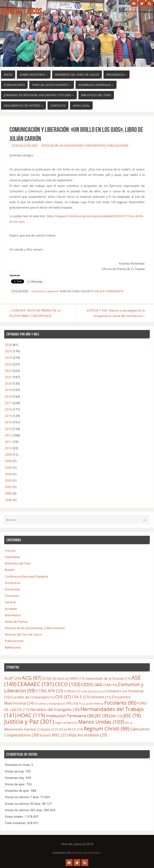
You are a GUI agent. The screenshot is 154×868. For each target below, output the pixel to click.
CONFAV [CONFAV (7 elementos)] (72, 691)
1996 (8, 500)
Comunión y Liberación (45, 291)
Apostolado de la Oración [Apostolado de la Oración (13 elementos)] (108, 678)
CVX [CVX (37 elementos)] (63, 697)
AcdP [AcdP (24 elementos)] (13, 678)
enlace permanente (109, 291)
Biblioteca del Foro (18, 563)
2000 (8, 493)
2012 (8, 435)
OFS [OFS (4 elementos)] (63, 729)
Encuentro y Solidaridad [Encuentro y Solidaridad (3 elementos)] (50, 704)
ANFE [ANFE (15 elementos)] (77, 678)
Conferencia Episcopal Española (26, 576)
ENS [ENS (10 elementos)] (72, 703)
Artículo (10, 550)
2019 (8, 390)
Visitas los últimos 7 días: (22, 797)
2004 (8, 474)
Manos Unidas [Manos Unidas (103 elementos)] (101, 722)
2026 (8, 345)
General (10, 602)
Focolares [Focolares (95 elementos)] (120, 703)
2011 (8, 442)
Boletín (10, 570)
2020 (8, 383)
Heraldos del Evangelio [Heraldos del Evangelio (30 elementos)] (55, 710)
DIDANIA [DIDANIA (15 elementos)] (101, 697)
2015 (8, 416)
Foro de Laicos (21, 11)
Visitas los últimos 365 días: (24, 810)
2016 (8, 409)
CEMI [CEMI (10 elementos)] (110, 685)
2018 (8, 396)
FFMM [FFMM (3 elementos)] (98, 704)
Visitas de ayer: (16, 784)
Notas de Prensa (16, 621)
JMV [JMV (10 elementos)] (117, 716)
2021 (8, 377)
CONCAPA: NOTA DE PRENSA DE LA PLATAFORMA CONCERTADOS (35, 313)
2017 (8, 403)
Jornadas (11, 609)
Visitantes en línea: (18, 765)
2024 (8, 358)
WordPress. (94, 853)
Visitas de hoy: (15, 771)
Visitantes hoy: (15, 778)
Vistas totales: (15, 816)
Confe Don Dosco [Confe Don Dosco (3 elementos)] (92, 691)
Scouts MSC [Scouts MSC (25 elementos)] (53, 735)
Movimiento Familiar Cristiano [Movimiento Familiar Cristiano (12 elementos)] (31, 729)
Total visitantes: (16, 823)
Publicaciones (118, 146)
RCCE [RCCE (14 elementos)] (75, 729)
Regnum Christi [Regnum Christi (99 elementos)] (106, 728)
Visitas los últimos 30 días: (23, 804)
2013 (8, 429)
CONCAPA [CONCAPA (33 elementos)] (50, 691)
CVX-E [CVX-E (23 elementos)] (81, 697)
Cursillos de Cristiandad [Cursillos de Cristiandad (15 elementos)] (33, 697)
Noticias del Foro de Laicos (23, 634)
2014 (8, 422)
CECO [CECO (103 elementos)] (68, 684)
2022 (8, 371)
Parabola (78, 853)
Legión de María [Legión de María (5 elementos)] (66, 723)
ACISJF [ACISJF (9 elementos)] (49, 679)
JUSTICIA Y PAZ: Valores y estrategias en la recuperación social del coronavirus (116, 313)
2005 (8, 468)
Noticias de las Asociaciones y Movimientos (74, 146)
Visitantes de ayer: (18, 791)
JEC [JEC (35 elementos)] (102, 716)
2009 (8, 454)
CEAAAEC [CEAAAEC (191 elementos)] (36, 684)
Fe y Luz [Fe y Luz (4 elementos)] (86, 704)
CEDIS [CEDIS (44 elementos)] (92, 684)
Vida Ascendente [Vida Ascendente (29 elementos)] (88, 735)
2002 (8, 487)
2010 (8, 448)
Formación (12, 596)
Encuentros (13, 583)
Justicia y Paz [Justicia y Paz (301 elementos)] (29, 721)
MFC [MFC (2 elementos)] (129, 723)
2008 (8, 461)
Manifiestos (13, 615)
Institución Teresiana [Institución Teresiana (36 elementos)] (70, 716)
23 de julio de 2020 (25, 146)
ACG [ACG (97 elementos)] (32, 678)
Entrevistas (12, 589)
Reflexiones (13, 647)
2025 (8, 351)
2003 (8, 480)
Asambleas (12, 557)
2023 (8, 364)
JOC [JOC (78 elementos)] (132, 715)
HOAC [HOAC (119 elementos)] (31, 715)
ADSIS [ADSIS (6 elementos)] (63, 679)
